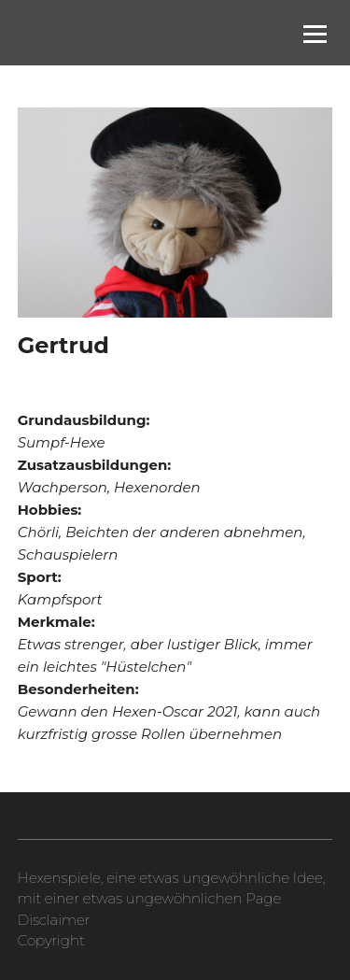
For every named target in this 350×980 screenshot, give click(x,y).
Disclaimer (54, 920)
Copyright (51, 940)
